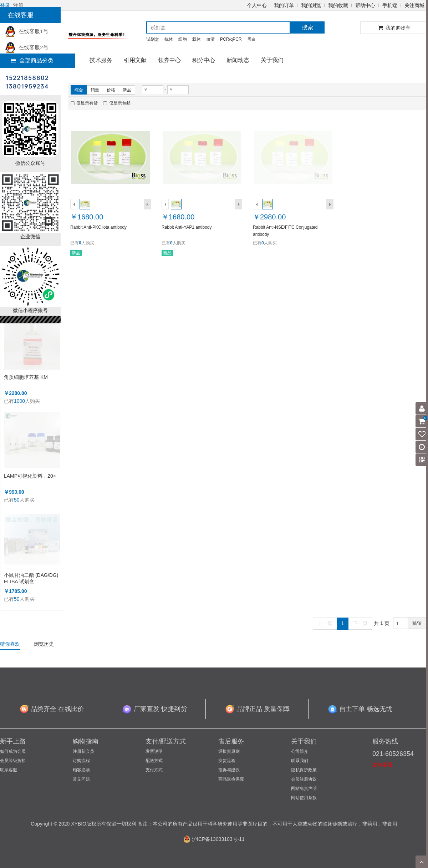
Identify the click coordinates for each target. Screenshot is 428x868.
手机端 (390, 5)
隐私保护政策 (304, 770)
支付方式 (154, 770)
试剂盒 (153, 39)
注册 (18, 5)
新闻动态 (238, 60)
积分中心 (204, 60)
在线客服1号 (27, 31)
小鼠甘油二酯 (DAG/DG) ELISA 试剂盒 (31, 578)
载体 (197, 39)
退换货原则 (229, 751)
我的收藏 (338, 5)
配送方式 (154, 761)
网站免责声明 (304, 788)
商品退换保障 (231, 779)
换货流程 (227, 761)
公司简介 (300, 751)
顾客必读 (81, 770)
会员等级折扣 (13, 761)
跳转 (417, 623)
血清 (210, 39)
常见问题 (81, 779)
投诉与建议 (229, 770)
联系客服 (9, 770)
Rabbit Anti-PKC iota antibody (98, 227)
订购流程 (81, 761)
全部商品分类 (32, 60)
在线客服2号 (27, 47)
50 (17, 500)
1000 (19, 401)
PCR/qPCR (231, 39)
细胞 (183, 39)
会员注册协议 (304, 779)
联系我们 (300, 761)
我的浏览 (311, 5)
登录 (5, 5)
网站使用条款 (304, 798)
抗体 (169, 39)
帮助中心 (365, 5)
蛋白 (251, 39)
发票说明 (154, 751)
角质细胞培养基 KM (26, 377)
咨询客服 (382, 765)
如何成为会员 (13, 751)
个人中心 (257, 5)
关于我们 (272, 60)
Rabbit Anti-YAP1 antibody (187, 227)
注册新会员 (83, 751)
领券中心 (169, 60)
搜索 (307, 27)
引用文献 (135, 60)
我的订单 (284, 5)
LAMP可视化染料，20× (30, 476)
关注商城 (414, 5)
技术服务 (101, 60)
